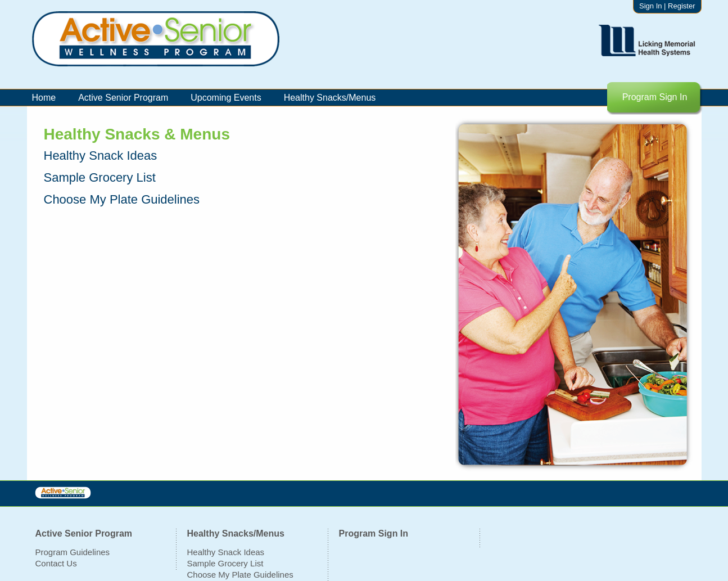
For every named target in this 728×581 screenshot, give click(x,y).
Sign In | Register (667, 6)
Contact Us (56, 563)
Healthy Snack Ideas (226, 552)
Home (44, 98)
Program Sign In (655, 97)
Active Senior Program (123, 98)
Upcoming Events (226, 98)
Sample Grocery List (225, 563)
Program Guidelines (73, 552)
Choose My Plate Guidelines (240, 575)
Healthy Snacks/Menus (330, 98)
